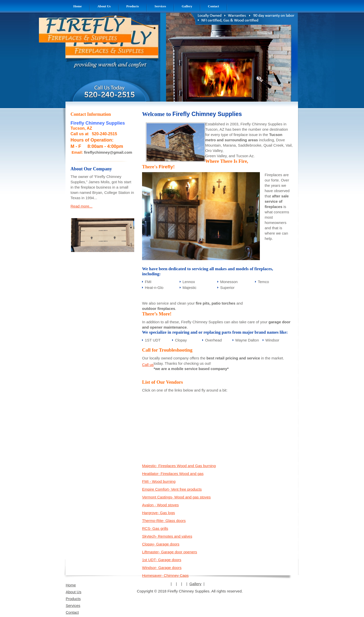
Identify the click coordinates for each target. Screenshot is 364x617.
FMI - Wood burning (159, 481)
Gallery (195, 584)
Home (71, 585)
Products (73, 599)
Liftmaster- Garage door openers (170, 552)
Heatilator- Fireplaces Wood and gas (173, 474)
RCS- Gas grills (155, 528)
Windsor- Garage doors (162, 568)
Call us (148, 365)
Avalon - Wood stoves (160, 505)
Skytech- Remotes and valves (167, 536)
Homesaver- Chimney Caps (165, 575)
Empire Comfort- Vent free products (172, 489)
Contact (72, 612)
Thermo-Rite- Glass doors (164, 521)
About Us (74, 592)
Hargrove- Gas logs (158, 513)
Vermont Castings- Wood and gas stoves (176, 497)
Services (73, 605)
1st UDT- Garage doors (162, 560)
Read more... (82, 206)
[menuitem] (77, 6)
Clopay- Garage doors (161, 544)
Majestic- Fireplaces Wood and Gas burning (179, 466)
